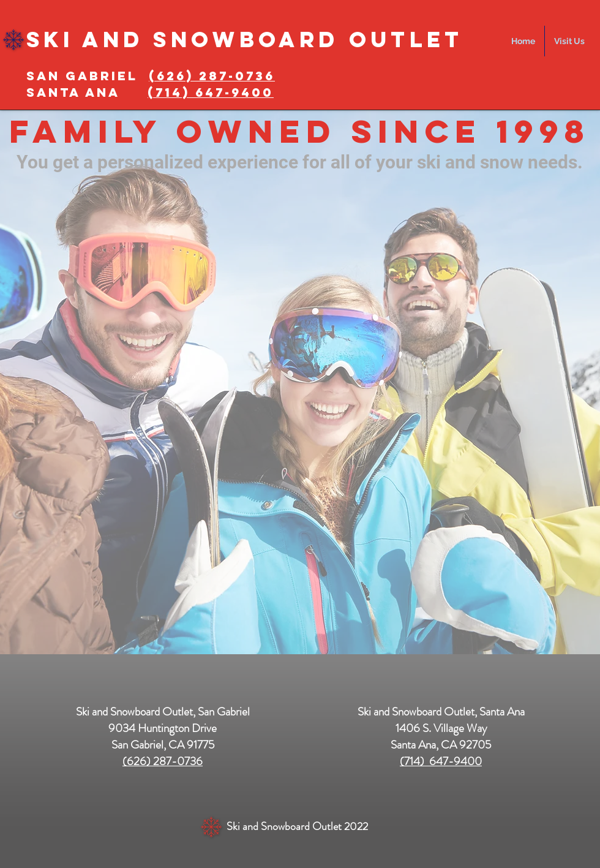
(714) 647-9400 (441, 761)
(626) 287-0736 (212, 76)
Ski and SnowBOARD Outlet (245, 39)
